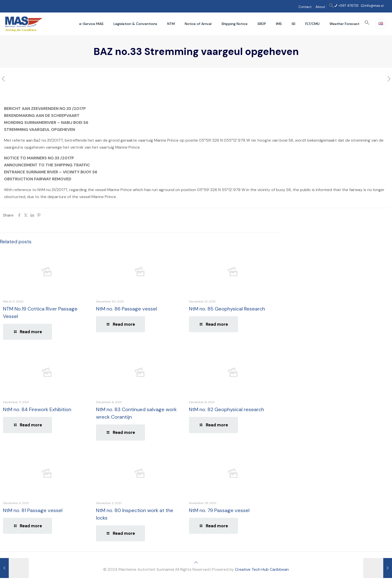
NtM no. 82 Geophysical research (226, 409)
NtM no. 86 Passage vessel (126, 309)
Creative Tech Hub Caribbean (262, 569)
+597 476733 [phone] (348, 6)
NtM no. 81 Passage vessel (33, 510)
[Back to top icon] (196, 562)
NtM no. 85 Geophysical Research (227, 309)
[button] (331, 7)
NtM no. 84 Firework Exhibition (37, 409)
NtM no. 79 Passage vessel (219, 510)
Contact (305, 7)
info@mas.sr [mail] (374, 6)
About (320, 7)
